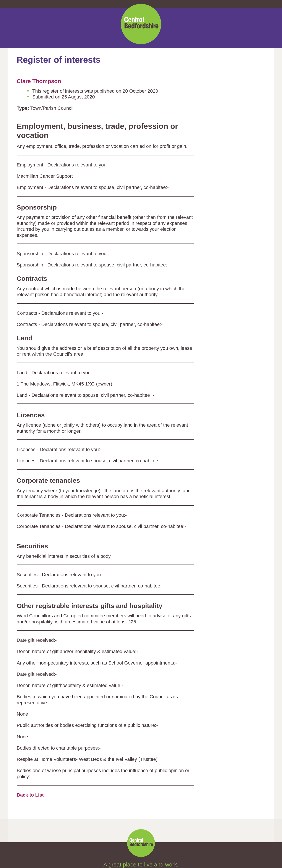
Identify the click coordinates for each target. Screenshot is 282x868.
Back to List (30, 795)
